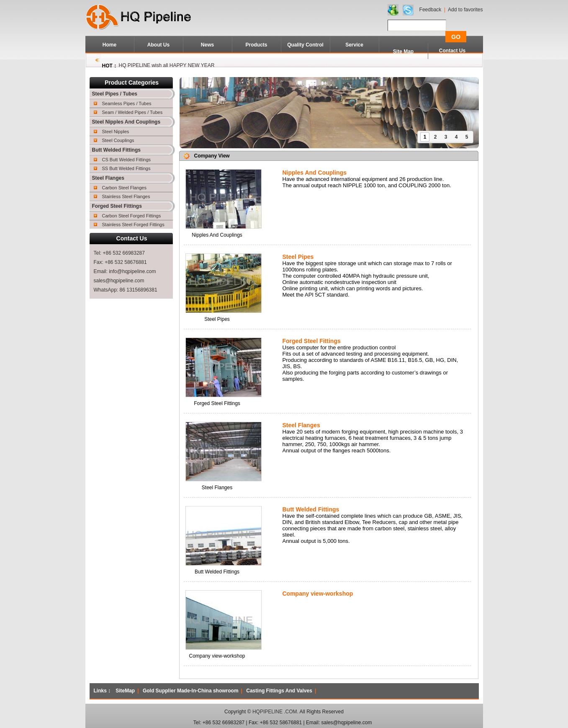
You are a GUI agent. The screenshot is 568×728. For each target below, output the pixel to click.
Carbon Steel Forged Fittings (132, 216)
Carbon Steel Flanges (124, 188)
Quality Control (305, 45)
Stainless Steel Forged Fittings (133, 225)
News (207, 45)
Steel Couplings (118, 140)
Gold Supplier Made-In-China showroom (191, 691)
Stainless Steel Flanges (126, 196)
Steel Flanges (108, 178)
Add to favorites (465, 10)
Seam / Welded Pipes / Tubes (132, 112)
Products (256, 45)
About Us (158, 45)
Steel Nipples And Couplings (126, 122)
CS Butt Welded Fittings (127, 160)
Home (109, 45)
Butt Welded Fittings (116, 150)
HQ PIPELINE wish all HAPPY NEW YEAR (167, 65)
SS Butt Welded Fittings (126, 168)
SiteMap (125, 691)
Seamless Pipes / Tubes (127, 103)
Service (354, 45)
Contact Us (452, 51)
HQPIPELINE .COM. (275, 712)
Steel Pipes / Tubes (115, 94)
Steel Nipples (116, 132)
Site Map (403, 52)
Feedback (430, 10)
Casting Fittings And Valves (279, 691)
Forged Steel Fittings (117, 206)
